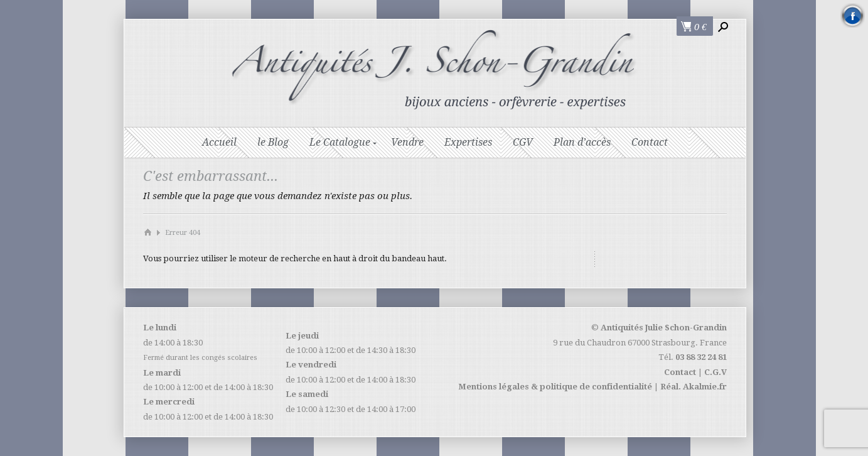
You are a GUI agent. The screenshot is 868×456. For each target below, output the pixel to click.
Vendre (407, 142)
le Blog (273, 142)
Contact (650, 142)
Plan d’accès (582, 142)
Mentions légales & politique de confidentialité (555, 387)
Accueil (219, 142)
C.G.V (715, 372)
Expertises (468, 142)
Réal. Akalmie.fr (694, 387)
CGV (523, 142)
